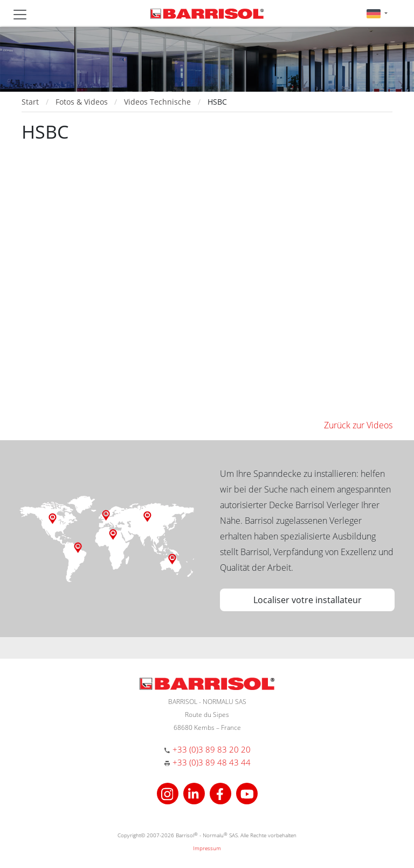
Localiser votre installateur (308, 600)
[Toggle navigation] (20, 15)
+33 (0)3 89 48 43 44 (212, 762)
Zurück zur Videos (358, 425)
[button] (377, 13)
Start (30, 102)
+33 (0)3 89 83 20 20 (212, 749)
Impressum (207, 848)
